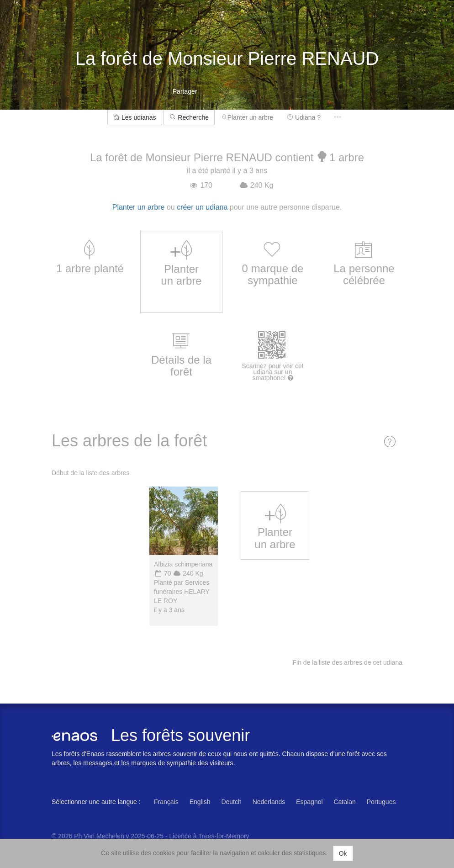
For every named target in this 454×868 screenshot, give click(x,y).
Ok (343, 853)
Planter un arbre (248, 117)
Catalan (344, 802)
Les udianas (135, 117)
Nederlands (269, 802)
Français (166, 802)
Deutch (231, 802)
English (200, 802)
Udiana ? (304, 117)
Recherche (189, 117)
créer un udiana (202, 207)
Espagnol (309, 802)
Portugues (381, 802)
